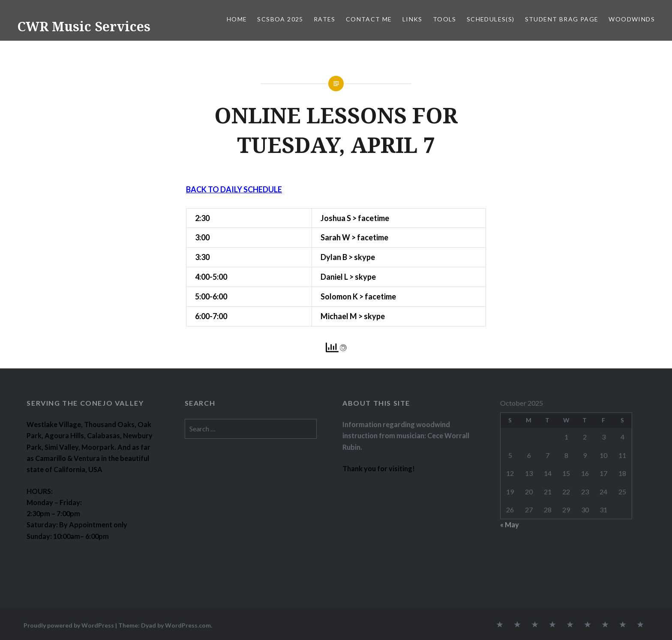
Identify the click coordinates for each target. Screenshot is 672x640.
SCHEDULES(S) (491, 19)
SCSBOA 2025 (280, 19)
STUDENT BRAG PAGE (562, 19)
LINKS (412, 19)
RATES (325, 19)
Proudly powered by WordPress (69, 625)
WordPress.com (188, 625)
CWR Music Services (84, 26)
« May (510, 525)
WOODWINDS (632, 19)
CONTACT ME (369, 19)
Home (237, 19)
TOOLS (445, 19)
